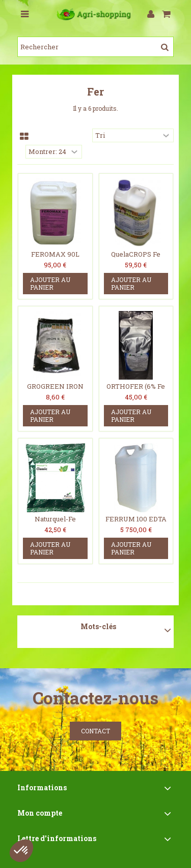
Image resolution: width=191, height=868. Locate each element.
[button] (21, 851)
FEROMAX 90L (55, 254)
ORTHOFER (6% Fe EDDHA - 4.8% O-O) (136, 391)
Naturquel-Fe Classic (55, 523)
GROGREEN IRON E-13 (55, 391)
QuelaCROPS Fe (136, 254)
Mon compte (40, 813)
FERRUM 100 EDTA (136, 519)
